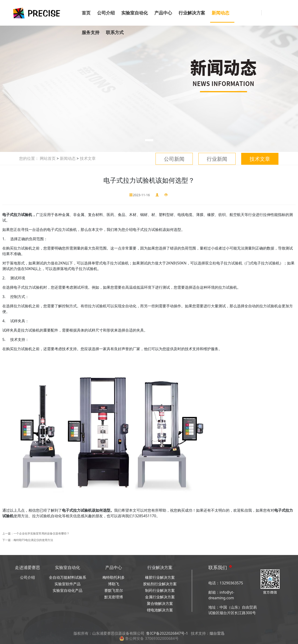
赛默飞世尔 (114, 590)
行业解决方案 (192, 13)
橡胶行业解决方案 (160, 577)
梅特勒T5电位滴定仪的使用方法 (33, 540)
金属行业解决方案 (160, 597)
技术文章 (260, 159)
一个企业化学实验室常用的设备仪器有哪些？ (41, 533)
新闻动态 (220, 13)
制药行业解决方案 (160, 590)
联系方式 (115, 32)
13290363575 (231, 583)
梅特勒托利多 (114, 577)
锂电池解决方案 (160, 610)
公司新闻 (174, 159)
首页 (86, 13)
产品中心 (163, 13)
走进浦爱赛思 (27, 567)
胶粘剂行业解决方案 (160, 584)
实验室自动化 (135, 13)
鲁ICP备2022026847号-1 (167, 633)
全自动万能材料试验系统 (68, 578)
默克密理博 (114, 597)
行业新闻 (217, 159)
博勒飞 (114, 584)
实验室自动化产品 (68, 590)
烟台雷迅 (217, 633)
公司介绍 (106, 13)
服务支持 (91, 32)
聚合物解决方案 (160, 603)
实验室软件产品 (68, 584)
